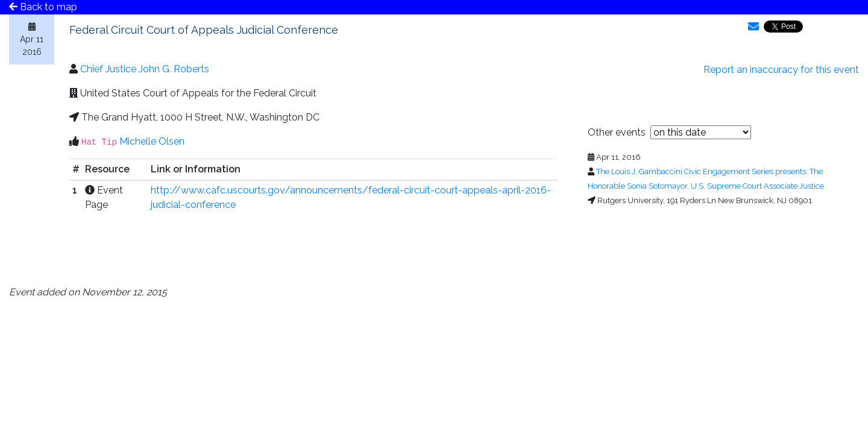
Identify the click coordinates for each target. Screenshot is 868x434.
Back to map (43, 7)
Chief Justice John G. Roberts (145, 69)
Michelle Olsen (152, 141)
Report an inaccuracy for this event (781, 70)
